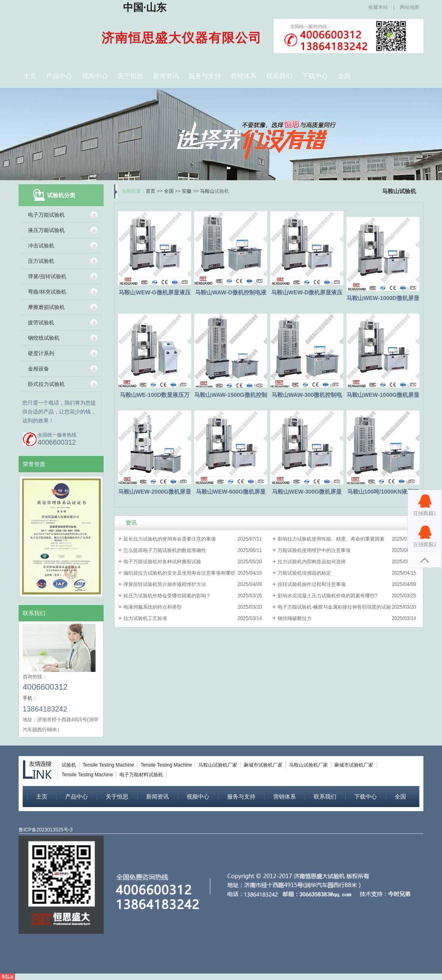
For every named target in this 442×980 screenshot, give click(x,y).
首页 (151, 191)
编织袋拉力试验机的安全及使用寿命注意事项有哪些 (179, 573)
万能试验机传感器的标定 (304, 573)
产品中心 (59, 76)
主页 (30, 76)
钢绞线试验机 (44, 338)
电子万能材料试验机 (141, 775)
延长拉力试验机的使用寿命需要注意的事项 (170, 539)
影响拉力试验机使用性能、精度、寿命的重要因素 (331, 539)
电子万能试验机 (46, 215)
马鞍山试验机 (399, 191)
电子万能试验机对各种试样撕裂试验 (162, 562)
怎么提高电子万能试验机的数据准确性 (165, 550)
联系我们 (279, 76)
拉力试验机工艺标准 (145, 618)
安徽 (187, 191)
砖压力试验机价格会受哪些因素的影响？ (167, 596)
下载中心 (315, 76)
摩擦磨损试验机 (46, 307)
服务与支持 (205, 76)
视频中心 (95, 76)
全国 (344, 76)
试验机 (69, 765)
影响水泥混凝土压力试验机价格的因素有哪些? (328, 596)
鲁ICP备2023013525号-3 (46, 830)
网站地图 (410, 7)
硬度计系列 (41, 353)
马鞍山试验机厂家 (218, 765)
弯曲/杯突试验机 (47, 292)
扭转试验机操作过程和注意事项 (312, 584)
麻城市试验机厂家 (263, 765)
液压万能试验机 (46, 230)
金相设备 (38, 369)
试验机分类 (61, 195)
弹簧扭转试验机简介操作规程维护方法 (165, 584)
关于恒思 (130, 76)
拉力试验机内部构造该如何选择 (312, 562)
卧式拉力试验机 (46, 384)
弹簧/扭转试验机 (47, 276)
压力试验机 (41, 261)
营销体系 (244, 76)
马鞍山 (207, 191)
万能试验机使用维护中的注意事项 (314, 550)
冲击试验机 (41, 246)
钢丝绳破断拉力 (295, 618)
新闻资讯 (166, 76)
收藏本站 (378, 7)
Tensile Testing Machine (108, 765)
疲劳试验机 (41, 323)
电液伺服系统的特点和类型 (153, 607)
